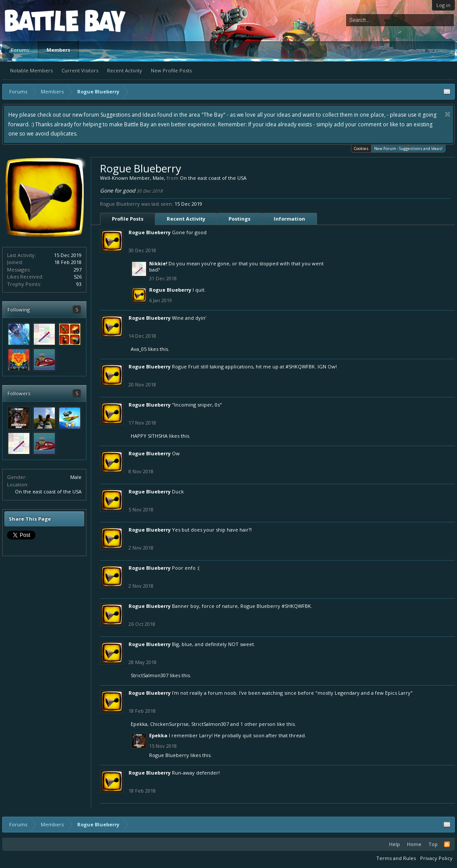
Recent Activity (125, 70)
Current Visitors (80, 70)
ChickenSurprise (169, 724)
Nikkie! (158, 263)
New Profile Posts (171, 70)
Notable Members (31, 70)
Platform (37, 20)
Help (395, 844)
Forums (20, 50)
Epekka (139, 724)
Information (289, 219)
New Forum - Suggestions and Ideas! (408, 148)
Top (433, 844)
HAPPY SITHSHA (149, 436)
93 (79, 284)
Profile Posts (128, 219)
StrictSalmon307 (150, 675)
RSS (447, 844)
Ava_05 (139, 349)
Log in (443, 5)
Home (414, 844)
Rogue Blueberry (150, 232)
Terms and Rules (396, 858)
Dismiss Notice (448, 114)
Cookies (361, 148)
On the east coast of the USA (48, 491)
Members (58, 50)
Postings (239, 219)
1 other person (258, 724)
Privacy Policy (436, 858)
